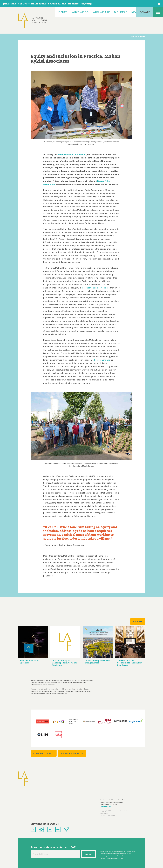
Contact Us (106, 807)
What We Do (80, 12)
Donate (145, 12)
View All (138, 621)
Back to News (138, 37)
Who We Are (101, 12)
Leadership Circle (44, 753)
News (135, 12)
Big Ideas (121, 12)
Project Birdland (102, 360)
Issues (63, 12)
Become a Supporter (72, 753)
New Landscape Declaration (72, 154)
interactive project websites (96, 288)
